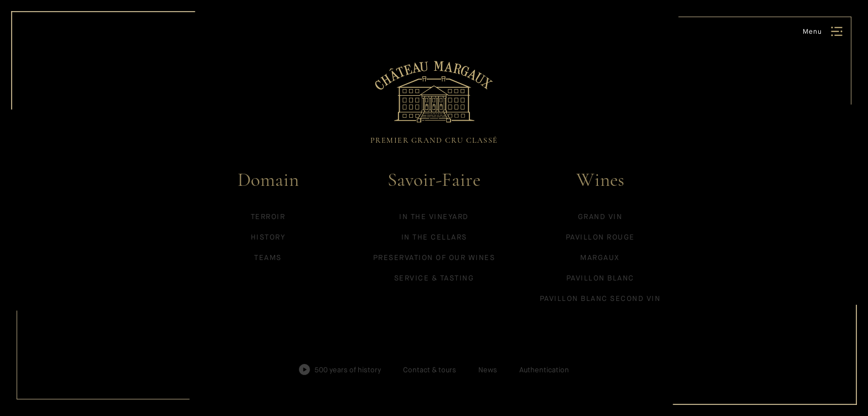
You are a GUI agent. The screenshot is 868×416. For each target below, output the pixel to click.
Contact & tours (430, 370)
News (488, 370)
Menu (812, 32)
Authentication (544, 370)
